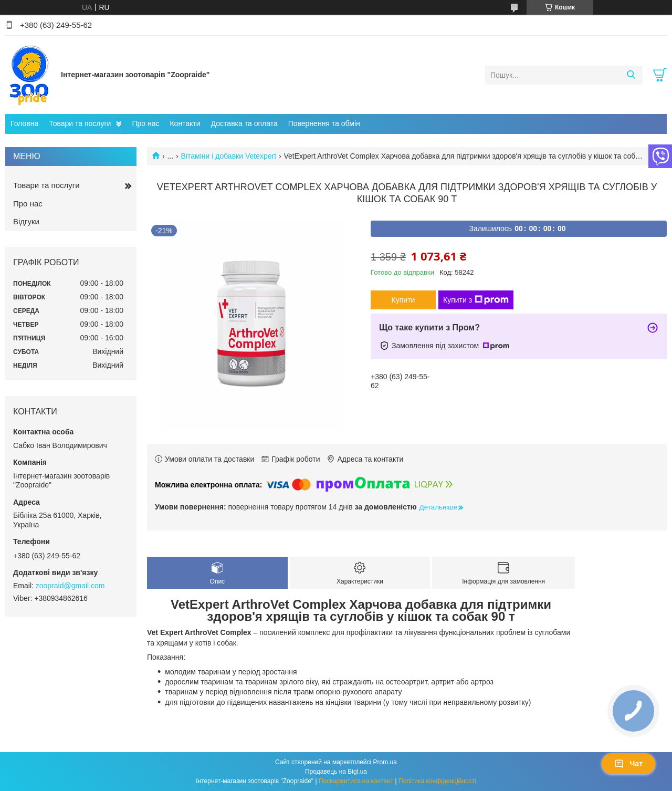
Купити (403, 300)
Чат (628, 764)
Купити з (476, 300)
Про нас (145, 123)
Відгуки (26, 221)
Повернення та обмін (324, 123)
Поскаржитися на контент (356, 781)
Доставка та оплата (244, 123)
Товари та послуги (80, 123)
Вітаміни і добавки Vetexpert (229, 156)
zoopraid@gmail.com (70, 586)
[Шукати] (631, 75)
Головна (24, 123)
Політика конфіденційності (437, 781)
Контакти (185, 123)
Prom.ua (385, 762)
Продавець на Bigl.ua (336, 772)
